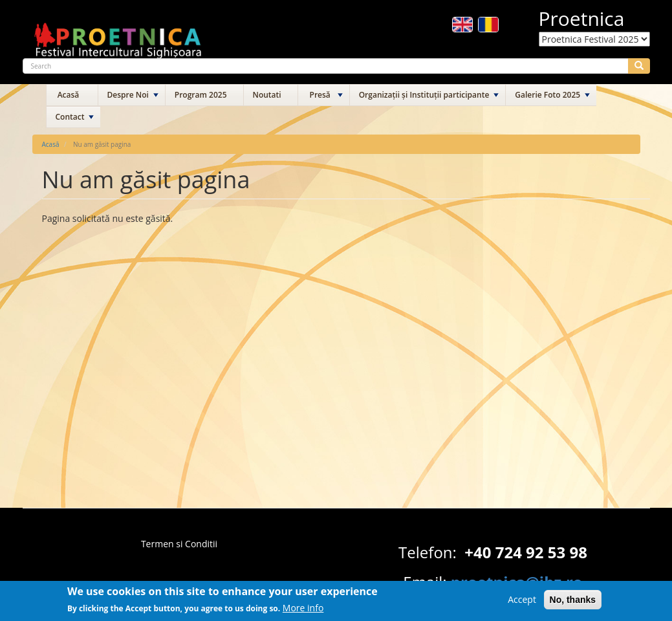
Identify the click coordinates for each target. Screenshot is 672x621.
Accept (522, 603)
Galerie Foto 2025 (547, 95)
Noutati (267, 95)
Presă (320, 95)
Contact (70, 117)
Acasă (69, 95)
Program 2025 (201, 95)
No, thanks (573, 603)
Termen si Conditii (179, 544)
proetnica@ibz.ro (517, 582)
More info (303, 612)
